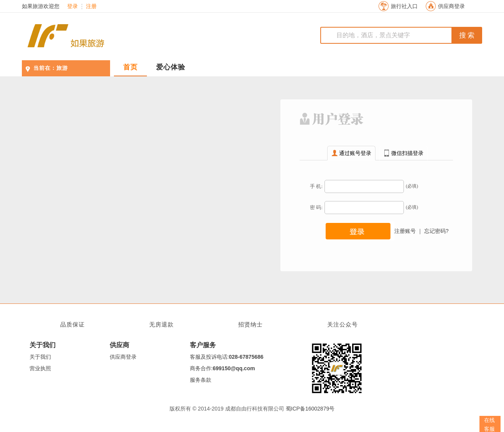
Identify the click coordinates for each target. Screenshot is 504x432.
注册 (91, 7)
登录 (72, 7)
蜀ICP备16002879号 (310, 409)
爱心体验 (171, 67)
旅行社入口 (404, 6)
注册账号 (405, 231)
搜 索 (467, 35)
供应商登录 (451, 6)
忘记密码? (436, 231)
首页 (130, 67)
